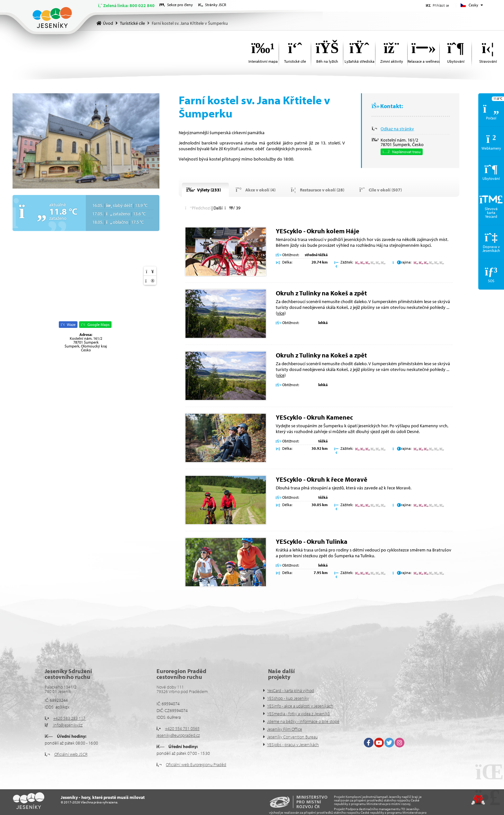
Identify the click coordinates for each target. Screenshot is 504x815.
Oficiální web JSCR (71, 754)
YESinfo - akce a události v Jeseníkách (300, 706)
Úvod (52, 18)
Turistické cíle (132, 23)
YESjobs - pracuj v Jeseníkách (293, 745)
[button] (437, 5)
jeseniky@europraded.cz (178, 735)
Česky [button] (473, 5)
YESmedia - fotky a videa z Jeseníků (298, 714)
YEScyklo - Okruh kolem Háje (318, 231)
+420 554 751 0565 (182, 728)
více (281, 313)
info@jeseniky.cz (67, 725)
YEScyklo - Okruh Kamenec (314, 417)
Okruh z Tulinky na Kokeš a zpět (321, 293)
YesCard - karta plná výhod (291, 690)
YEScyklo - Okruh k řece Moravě (322, 479)
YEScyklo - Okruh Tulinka (312, 541)
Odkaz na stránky (397, 129)
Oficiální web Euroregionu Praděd (196, 764)
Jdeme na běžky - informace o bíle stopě (303, 721)
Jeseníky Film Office (285, 729)
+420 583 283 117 (69, 718)
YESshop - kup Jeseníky (288, 698)
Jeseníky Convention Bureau (292, 737)
